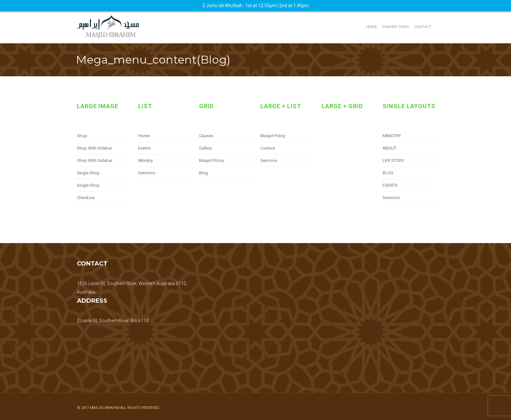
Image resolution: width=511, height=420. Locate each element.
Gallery (205, 148)
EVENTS (390, 185)
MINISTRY (392, 136)
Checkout (86, 198)
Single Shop (88, 173)
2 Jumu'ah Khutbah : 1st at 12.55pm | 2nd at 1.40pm (256, 6)
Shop (82, 136)
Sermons (147, 173)
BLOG (388, 173)
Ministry (146, 160)
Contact (423, 27)
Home (372, 27)
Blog (204, 173)
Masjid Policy (212, 160)
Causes (206, 136)
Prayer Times (396, 27)
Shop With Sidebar (95, 148)
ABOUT (389, 148)
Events (144, 148)
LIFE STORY (393, 160)
